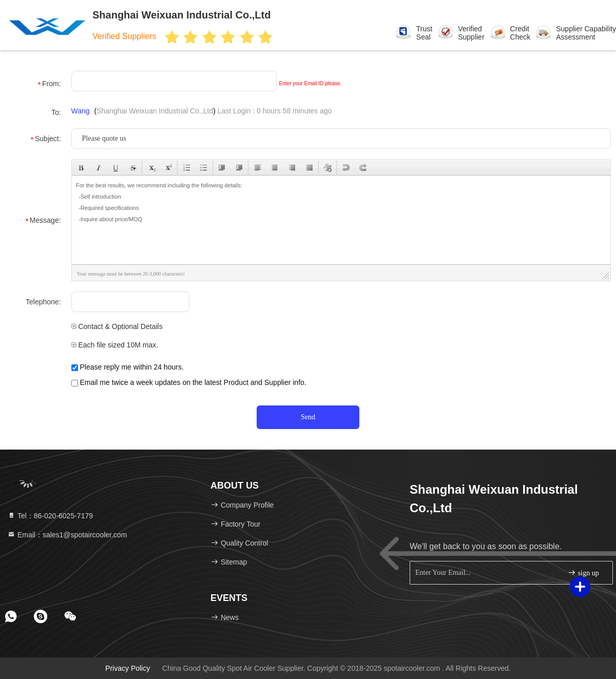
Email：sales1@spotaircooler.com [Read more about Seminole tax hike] (67, 535)
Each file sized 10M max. (115, 345)
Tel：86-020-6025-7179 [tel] (50, 516)
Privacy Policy (128, 668)
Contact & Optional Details (117, 326)
